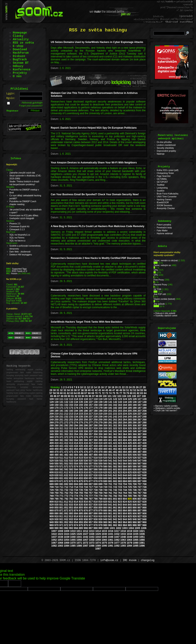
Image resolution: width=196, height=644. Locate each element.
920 (105, 516)
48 (117, 390)
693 (71, 484)
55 (142, 390)
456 (86, 449)
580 (105, 467)
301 (110, 425)
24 (130, 387)
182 (115, 408)
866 (135, 508)
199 (101, 411)
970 (56, 525)
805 (130, 499)
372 (66, 437)
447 (140, 446)
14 (95, 387)
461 (110, 449)
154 (76, 405)
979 (101, 525)
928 (144, 516)
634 (76, 475)
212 (66, 414)
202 (115, 411)
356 (86, 434)
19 (113, 387)
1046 (111, 537)
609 (52, 472)
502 (115, 455)
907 (140, 513)
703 (120, 484)
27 (141, 387)
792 (66, 499)
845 (130, 505)
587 (140, 467)
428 (144, 443)
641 (110, 475)
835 (81, 505)
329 (52, 431)
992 (66, 528)
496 (86, 455)
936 (86, 519)
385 (130, 437)
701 (110, 484)
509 (52, 458)
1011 (79, 531)
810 (56, 502)
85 (52, 396)
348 (144, 431)
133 (71, 402)
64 (75, 393)
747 (140, 490)
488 (144, 452)
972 (66, 525)
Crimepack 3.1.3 (17, 230)
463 (120, 449)
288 (144, 423)
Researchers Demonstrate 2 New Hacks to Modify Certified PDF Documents (96, 258)
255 (81, 420)
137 (91, 402)
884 (125, 511)
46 (110, 390)
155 (81, 405)
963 (120, 522)
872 (66, 511)
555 (81, 464)
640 (105, 475)
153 (71, 405)
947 (140, 519)
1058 (92, 540)
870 (56, 511)
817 (91, 502)
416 (86, 443)
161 (110, 405)
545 (130, 461)
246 (135, 417)
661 (110, 478)
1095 (136, 546)
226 (135, 414)
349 (52, 434)
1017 (117, 531)
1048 (123, 537)
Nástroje (161, 154)
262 (115, 420)
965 (130, 522)
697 (91, 484)
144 (125, 402)
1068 (60, 543)
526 (135, 458)
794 (76, 499)
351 (61, 434)
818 (95, 502)
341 (110, 431)
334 (76, 431)
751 (61, 493)
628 (144, 472)
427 (140, 443)
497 (91, 455)
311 (61, 428)
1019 (129, 531)
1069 (67, 543)
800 (105, 499)
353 (71, 434)
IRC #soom (130, 560)
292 (66, 425)
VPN (156, 270)
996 (86, 528)
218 (95, 414)
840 (105, 505)
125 (130, 399)
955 (81, 522)
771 (61, 496)
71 (100, 393)
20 (116, 387)
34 (68, 390)
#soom (14, 274)
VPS (156, 275)
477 (91, 452)
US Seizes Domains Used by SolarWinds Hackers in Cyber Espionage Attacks (97, 42)
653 (71, 478)
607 (140, 469)
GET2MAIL (162, 179)
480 (105, 452)
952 (66, 522)
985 (130, 525)
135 (81, 402)
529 (52, 461)
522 (115, 458)
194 (76, 411)
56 (145, 390)
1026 (79, 534)
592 (66, 469)
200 (105, 411)
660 (105, 478)
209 (52, 414)
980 (105, 525)
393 (71, 440)
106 (134, 396)
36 (75, 390)
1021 (142, 531)
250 (56, 420)
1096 (142, 546)
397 (91, 440)
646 (135, 475)
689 (52, 484)
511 (61, 458)
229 (52, 417)
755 (81, 493)
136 (86, 402)
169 (52, 408)
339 (101, 431)
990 (56, 528)
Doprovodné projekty (166, 151)
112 (66, 399)
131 (61, 402)
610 (56, 472)
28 (144, 387)
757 (91, 493)
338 (95, 431)
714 (76, 487)
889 (52, 513)
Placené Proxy (160, 285)
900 (105, 513)
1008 (60, 531)
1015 (104, 531)
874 (76, 511)
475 (81, 452)
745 (130, 490)
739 (101, 490)
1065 (136, 540)
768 (144, 493)
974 (76, 525)
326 (135, 428)
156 (86, 405)
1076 (111, 543)
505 (130, 455)
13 (92, 387)
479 (101, 452)
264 (125, 420)
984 (125, 525)
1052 (54, 540)
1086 (79, 546)
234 (76, 417)
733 (71, 490)
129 (52, 402)
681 (110, 481)
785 (130, 496)
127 (140, 399)
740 (105, 490)
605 (130, 469)
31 (58, 390)
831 (61, 505)
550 (56, 464)
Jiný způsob (159, 304)
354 (76, 434)
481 (110, 452)
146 (135, 402)
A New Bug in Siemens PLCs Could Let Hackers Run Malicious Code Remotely (98, 226)
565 (130, 464)
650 (56, 478)
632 (66, 475)
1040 (73, 537)
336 (86, 431)
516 (86, 458)
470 (56, 452)
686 (135, 481)
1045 (104, 537)
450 (56, 449)
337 (91, 431)
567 (140, 464)
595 (81, 469)
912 (66, 516)
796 (86, 499)
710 (56, 487)
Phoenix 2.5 (15, 224)
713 (71, 487)
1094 (129, 546)
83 (142, 393)
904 (125, 513)
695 (81, 484)
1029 (98, 534)
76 (117, 393)
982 (115, 525)
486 (135, 452)
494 (76, 455)
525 (130, 458)
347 (140, 431)
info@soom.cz (109, 560)
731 (61, 490)
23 (127, 387)
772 (66, 496)
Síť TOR (157, 289)
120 (105, 399)
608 (144, 469)
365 (130, 434)
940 (105, 519)
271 (61, 423)
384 (125, 437)
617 (91, 472)
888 (144, 511)
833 (71, 505)
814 (76, 502)
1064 (129, 540)
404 (125, 440)
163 (120, 405)
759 (101, 493)
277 (91, 423)
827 (140, 502)
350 (56, 434)
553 (71, 464)
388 (144, 437)
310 (56, 428)
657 (91, 478)
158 (95, 405)
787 (140, 496)
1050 (136, 537)
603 (120, 469)
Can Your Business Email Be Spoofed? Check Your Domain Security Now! (95, 194)
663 (120, 478)
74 (110, 393)
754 (76, 493)
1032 (117, 534)
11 (85, 387)
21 (120, 387)
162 (115, 405)
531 (61, 461)
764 (125, 493)
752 (66, 493)
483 (120, 452)
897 (91, 513)
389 (52, 440)
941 (110, 519)
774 (76, 496)
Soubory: (10, 221)
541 (110, 461)
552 (66, 464)
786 (135, 496)
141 (110, 402)
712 (66, 487)
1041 (79, 537)
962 (115, 522)
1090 (104, 546)
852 (66, 508)
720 (105, 487)
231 (61, 417)
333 (71, 431)
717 (91, 487)
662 (115, 478)
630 (56, 475)
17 (106, 387)
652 (66, 478)
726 (135, 487)
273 (71, 423)
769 (52, 496)
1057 (86, 540)
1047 (117, 537)
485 (130, 452)
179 (101, 408)
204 (125, 411)
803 (120, 499)
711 (61, 487)
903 (120, 513)
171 (61, 408)
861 (110, 508)
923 (120, 516)
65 (79, 393)
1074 (98, 543)
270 (56, 423)
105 (129, 396)
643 (120, 475)
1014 (98, 531)
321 (110, 428)
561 (110, 464)
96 (90, 396)
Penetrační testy (164, 228)
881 (110, 511)
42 (96, 390)
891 (61, 513)
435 (81, 446)
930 (56, 519)
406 (135, 440)
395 (81, 440)
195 (81, 411)
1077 (117, 543)
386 (135, 437)
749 (52, 493)
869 (52, 511)
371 (61, 437)
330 (56, 431)
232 (66, 417)
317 (91, 428)
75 (114, 393)
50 (124, 390)
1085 (73, 546)
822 (115, 502)
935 (81, 519)
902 (115, 513)
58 (54, 393)
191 (61, 411)
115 (81, 399)
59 (58, 393)
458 (95, 449)
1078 (123, 543)
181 (110, 408)
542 (115, 461)
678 (95, 481)
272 (66, 423)
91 (72, 396)
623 (120, 472)
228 (144, 414)
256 (86, 420)
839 (101, 505)
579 (101, 467)
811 (61, 502)
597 (91, 469)
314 (76, 428)
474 (76, 452)
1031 (111, 534)
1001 (112, 528)
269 (52, 423)
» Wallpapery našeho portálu (167, 408)
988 (144, 525)
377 (91, 437)
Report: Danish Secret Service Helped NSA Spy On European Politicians (94, 128)
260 (105, 420)
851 (61, 508)
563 (120, 464)
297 (91, 425)
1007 (54, 531)
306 (135, 425)
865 (130, 508)
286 (135, 423)
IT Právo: (10, 207)
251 (61, 420)
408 (144, 440)
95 (86, 396)
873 (71, 511)
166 (135, 405)
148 (144, 402)
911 (61, 516)
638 (95, 475)
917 (91, 516)
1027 (86, 534)
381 (110, 437)
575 (81, 467)
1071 (79, 543)
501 (110, 455)
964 (125, 522)
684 (125, 481)
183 (120, 408)
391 (61, 440)
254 (76, 420)
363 (120, 434)
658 (95, 478)
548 (144, 461)
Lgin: (11, 94)
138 (95, 402)
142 (115, 402)
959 (101, 522)
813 (71, 502)
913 (71, 516)
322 (115, 428)
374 (76, 437)
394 (76, 440)
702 (115, 484)
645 (130, 475)
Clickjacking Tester (165, 173)
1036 (142, 534)
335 (81, 431)
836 (86, 505)
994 (76, 528)
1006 (144, 528)
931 (61, 519)
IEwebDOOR (163, 202)
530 (56, 461)
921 (110, 516)
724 (125, 487)
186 (135, 408)
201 (110, 411)
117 (91, 399)
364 (125, 434)
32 (61, 390)
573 (71, 467)
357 (91, 434)
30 (54, 390)
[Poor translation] (15, 584)
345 (130, 431)
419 (101, 443)
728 (144, 487)
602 (115, 469)
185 (130, 408)
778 (95, 496)
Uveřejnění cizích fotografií (22, 218)
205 (130, 411)
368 (144, 434)
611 (61, 472)
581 (110, 467)
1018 (123, 531)
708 (144, 484)
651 (61, 478)
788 (144, 496)
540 (105, 461)
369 (52, 437)
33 (65, 390)
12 (88, 387)
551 (61, 464)
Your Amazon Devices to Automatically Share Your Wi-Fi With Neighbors (94, 163)
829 (52, 505)
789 (52, 499)
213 (71, 414)
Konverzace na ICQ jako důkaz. (24, 215)
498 (95, 455)
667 (140, 478)
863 (120, 508)
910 (56, 516)
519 (101, 458)
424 (125, 443)
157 (91, 405)
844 (125, 505)
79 (128, 393)
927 (140, 516)
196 (86, 411)
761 (110, 493)
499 (101, 455)
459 (101, 449)
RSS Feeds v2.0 (20, 271)
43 (100, 390)
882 (115, 511)
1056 (79, 540)
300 (105, 425)
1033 (123, 534)
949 (52, 522)
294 (76, 425)
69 (93, 393)
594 (76, 469)
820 (105, 502)
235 (81, 417)
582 (115, 467)
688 (144, 481)
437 (91, 446)
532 (66, 461)
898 (95, 513)
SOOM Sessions (164, 205)
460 (105, 449)
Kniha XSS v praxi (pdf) (168, 170)
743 (120, 490)
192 (66, 411)
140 (105, 402)
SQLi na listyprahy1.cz (20, 235)
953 (71, 522)
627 (140, 472)
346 (135, 431)
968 (144, 522)
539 (101, 461)
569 (52, 467)
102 (115, 396)
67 (86, 393)
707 (140, 484)
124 (125, 399)
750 (56, 493)
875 (81, 511)
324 (125, 428)
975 (81, 525)
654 (76, 478)
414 (76, 443)
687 (140, 481)
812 (66, 502)
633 (71, 475)
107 (139, 396)
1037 (54, 537)
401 (110, 440)
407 (140, 440)
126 (135, 399)
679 (101, 481)
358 (95, 434)
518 (95, 458)
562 (115, 464)
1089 (98, 546)
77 (121, 393)
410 (56, 443)
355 (81, 434)
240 (105, 417)
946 (135, 519)
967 (140, 522)
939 (101, 519)
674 (76, 481)
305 (130, 425)
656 (86, 478)
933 (71, 519)
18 (109, 387)
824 (125, 502)
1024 (67, 534)
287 (140, 423)
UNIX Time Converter (167, 197)
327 (140, 428)
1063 (123, 540)
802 (115, 499)
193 (71, 411)
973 (71, 525)
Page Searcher (164, 176)
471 (61, 452)
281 (110, 423)
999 (101, 528)
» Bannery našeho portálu (166, 406)
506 (135, 455)
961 (110, 522)
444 (125, 446)
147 (140, 402)
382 (115, 437)
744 (125, 490)
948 (144, 519)
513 (71, 458)
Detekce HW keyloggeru (21, 255)
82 (138, 393)
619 (101, 472)
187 (140, 408)
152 (66, 405)
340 (105, 431)
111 (61, 399)
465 (130, 449)
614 (76, 472)
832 (66, 505)
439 (101, 446)
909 (52, 516)
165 (130, 405)
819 (101, 502)
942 (115, 519)
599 (101, 469)
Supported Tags (19, 269)
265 (130, 420)
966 (135, 522)
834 (76, 505)
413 (71, 443)
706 (135, 484)
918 (95, 516)
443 (120, 446)
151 (61, 405)
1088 (92, 546)
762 (115, 493)
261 (110, 420)
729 (52, 490)
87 (59, 396)
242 (115, 417)
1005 (137, 528)
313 (71, 428)
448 (144, 446)
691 (61, 484)
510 (56, 458)
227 (140, 414)
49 (121, 390)
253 (71, 420)
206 (135, 411)
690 (56, 484)
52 (131, 390)
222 (115, 414)
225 (130, 414)
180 (105, 408)
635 (81, 475)
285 (130, 423)
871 (61, 511)
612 (66, 472)
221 (110, 414)
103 (119, 396)
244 (125, 417)
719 (101, 487)
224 (125, 414)
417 (91, 443)
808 (144, 499)
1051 (142, 537)
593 (71, 469)
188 (144, 408)
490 (56, 455)
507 (140, 455)
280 (105, 423)
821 (110, 502)
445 (130, 446)
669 (52, 481)
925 (130, 516)
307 (140, 425)
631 (61, 475)
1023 (60, 534)
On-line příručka (164, 142)
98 (97, 396)
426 (135, 443)
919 (101, 516)
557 (91, 464)
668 (144, 478)
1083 (60, 546)
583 (120, 467)
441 (110, 446)
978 (95, 525)
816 (86, 502)
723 (120, 487)
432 (66, 446)
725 (130, 487)
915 (81, 516)
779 (101, 496)
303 (120, 425)
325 (130, 428)
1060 (104, 540)
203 (120, 411)
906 (135, 513)
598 (95, 469)
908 (144, 513)
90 (69, 396)
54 (138, 390)
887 (140, 511)
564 (125, 464)
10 (81, 387)
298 (95, 425)
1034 (129, 534)
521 (110, 458)
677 (91, 481)
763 (120, 493)
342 (115, 431)
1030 (104, 534)
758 (95, 493)
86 (55, 396)
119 (101, 399)
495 (81, 455)
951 (61, 522)
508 (144, 455)
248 (144, 417)
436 (86, 446)
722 (115, 487)
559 (101, 464)
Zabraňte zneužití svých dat (22, 173)
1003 (125, 528)
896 (86, 513)
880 (105, 511)
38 (82, 390)
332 (66, 431)
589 (52, 469)
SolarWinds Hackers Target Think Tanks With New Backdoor (87, 322)
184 (125, 408)
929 (52, 519)
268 (144, 420)
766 (135, 493)
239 (101, 417)
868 (144, 508)
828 (144, 502)
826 (135, 502)
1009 (67, 531)
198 (95, 411)
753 (71, 493)
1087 (86, 546)
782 (115, 496)
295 (81, 425)
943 (120, 519)
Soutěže (161, 191)
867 (140, 508)
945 (130, 519)
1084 (67, 546)
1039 (67, 537)
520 (105, 458)
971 (61, 525)
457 (91, 449)
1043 (92, 537)
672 (66, 481)
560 (105, 464)
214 (76, 414)
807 (140, 499)
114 (76, 399)
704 (125, 484)
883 (120, 511)
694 (76, 484)
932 (66, 519)
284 (125, 423)
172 (66, 408)
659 (101, 478)
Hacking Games (164, 200)
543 (120, 461)
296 (86, 425)
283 (120, 423)
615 (81, 472)
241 (110, 417)
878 (95, 511)
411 (61, 443)
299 (101, 425)
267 (140, 420)
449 (52, 449)
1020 (136, 531)
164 (125, 405)
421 (110, 443)
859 (101, 508)
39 (86, 390)
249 (52, 420)
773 (71, 496)
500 (105, 455)
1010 (73, 531)
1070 (73, 543)
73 (107, 393)
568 (144, 464)
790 (56, 499)
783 (120, 496)
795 (81, 499)
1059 (98, 540)
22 (123, 387)
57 (51, 393)
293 (71, 425)
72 (103, 393)
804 (125, 499)
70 (96, 393)
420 (105, 443)
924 (125, 516)
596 (86, 469)
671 (61, 481)
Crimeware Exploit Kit (19, 227)
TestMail (161, 185)
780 (105, 496)
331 (61, 431)
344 (125, 431)
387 (140, 437)
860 (105, 508)
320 (105, 428)
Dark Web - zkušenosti (20, 252)
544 (125, 461)
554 (76, 464)
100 (105, 396)
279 (101, 423)
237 (91, 417)
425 (130, 443)
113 (71, 399)
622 (115, 472)
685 (130, 481)
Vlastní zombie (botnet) (164, 299)
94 (83, 396)
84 (145, 393)
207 (140, 411)
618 (95, 472)
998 (95, 528)
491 (61, 455)
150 (56, 405)
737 (91, 490)
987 (140, 525)
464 (125, 449)
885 (130, 511)
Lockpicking (162, 188)
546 (135, 461)
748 (144, 490)
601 (110, 469)
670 (56, 481)
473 (71, 452)
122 (115, 399)
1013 (92, 531)
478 (95, 452)
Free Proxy (159, 280)
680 (105, 481)
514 (76, 458)
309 (52, 428)
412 (66, 443)
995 (81, 528)
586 (135, 467)
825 (130, 502)
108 (144, 396)
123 (120, 399)
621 (110, 472)
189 (52, 411)
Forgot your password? (31, 106)
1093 (123, 546)
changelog (148, 560)
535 (81, 461)
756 (86, 493)
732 (66, 490)
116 (86, 399)
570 (56, 467)
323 (120, 428)
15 (99, 387)
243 (120, 417)
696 (86, 484)
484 (125, 452)
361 (110, 434)
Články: (10, 170)
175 (81, 408)
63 (72, 393)
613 (71, 472)
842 (115, 505)
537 (91, 461)
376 (86, 437)
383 (120, 437)
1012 (86, 531)
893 (71, 513)
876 (86, 511)
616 (86, 472)
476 (86, 452)
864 (125, 508)
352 (66, 434)
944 (125, 519)
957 (91, 522)
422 (115, 443)
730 (56, 490)
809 (52, 502)
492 (66, 455)
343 (120, 431)
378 (95, 437)
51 (128, 390)
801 (110, 499)
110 (56, 399)
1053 (60, 540)
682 (115, 481)
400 (105, 440)
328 (144, 428)
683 (120, 481)
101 (109, 396)
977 (91, 525)
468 (144, 449)
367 (140, 434)
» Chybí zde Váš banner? (165, 411)
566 (135, 464)
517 (91, 458)
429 (52, 446)
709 (52, 487)
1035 (136, 534)
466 (135, 449)
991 (61, 528)
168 (144, 405)
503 (120, 455)
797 (91, 499)
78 (124, 393)
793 (71, 499)
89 (66, 396)
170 (56, 408)
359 (101, 434)
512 (66, 458)
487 (140, 452)
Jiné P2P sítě (160, 294)
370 (56, 437)
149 (52, 405)
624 (125, 472)
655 (81, 478)
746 (135, 490)
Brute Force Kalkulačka (167, 194)
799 (101, 499)
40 (89, 390)
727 (140, 487)
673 (71, 481)
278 (95, 423)
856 (86, 508)
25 (134, 387)
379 (101, 437)
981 (110, 525)
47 (114, 390)
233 (71, 417)
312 (66, 428)
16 (102, 387)
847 (140, 505)
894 (76, 513)
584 (125, 467)
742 (115, 490)
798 (95, 499)
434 (76, 446)
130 (56, 402)
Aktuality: (11, 187)
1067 (54, 543)
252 (66, 420)
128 (144, 399)
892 (66, 513)
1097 (98, 549)
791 (61, 499)
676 (86, 481)
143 (120, 402)
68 (89, 393)
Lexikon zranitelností (166, 145)
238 (95, 417)
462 (115, 449)
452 (66, 449)
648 (144, 475)
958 (95, 522)
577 (91, 467)
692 (66, 484)
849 (52, 508)
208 (144, 411)
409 (52, 443)
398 (95, 440)
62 (68, 393)
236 (86, 417)
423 (120, 443)
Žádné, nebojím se (162, 265)
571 (61, 467)
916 (86, 516)
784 (125, 496)
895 (81, 513)
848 (144, 505)
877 (91, 511)
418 (95, 443)
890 (56, 513)
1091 (111, 546)
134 (76, 402)
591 (61, 469)
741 (110, 490)
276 (86, 423)
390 (56, 440)
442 (115, 446)
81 (135, 393)
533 (71, 461)
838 (95, 505)
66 (82, 393)
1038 (60, 537)
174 (76, 408)
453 (71, 449)
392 (66, 440)
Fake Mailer (162, 231)
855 (81, 508)
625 (130, 472)
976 (86, 525)
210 (56, 414)
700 (105, 484)
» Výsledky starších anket (165, 316)
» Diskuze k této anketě (164, 313)
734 (76, 490)
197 (91, 411)
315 (81, 428)
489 (52, 455)
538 (95, 461)
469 (52, 452)
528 (144, 458)
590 (56, 469)
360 (105, 434)
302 (115, 425)
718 (95, 487)
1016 (111, 531)
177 (91, 408)
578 (95, 467)
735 (81, 490)
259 (101, 420)
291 (61, 425)
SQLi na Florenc (17, 238)
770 (56, 496)
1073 (92, 543)
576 (86, 467)
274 (76, 423)
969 (52, 525)
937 (91, 519)
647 (140, 475)
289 (52, 425)
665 (130, 478)
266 (135, 420)
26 (137, 387)
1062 (117, 540)
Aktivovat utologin (32, 103)
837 (91, 505)
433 (71, 446)
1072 (86, 543)
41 (93, 390)
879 (101, 511)
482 (115, 452)
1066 (142, 540)
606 (135, 469)
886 (135, 511)
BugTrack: (11, 232)
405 (130, 440)
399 (101, 440)
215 (81, 414)
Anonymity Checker (166, 208)
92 (76, 396)
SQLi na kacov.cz (17, 241)
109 (52, 399)
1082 (54, 546)
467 (140, 449)
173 (71, 408)
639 (101, 475)
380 (105, 437)
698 (95, 484)
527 (140, 458)
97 (94, 396)
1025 (73, 534)
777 (91, 496)
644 (125, 475)
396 (86, 440)
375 (81, 437)
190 (56, 411)
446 (135, 446)
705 (130, 484)
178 (95, 408)
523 (120, 458)
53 (135, 390)
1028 (92, 534)
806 (135, 499)
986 (135, 525)
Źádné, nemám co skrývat (166, 261)
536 (86, 461)
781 (110, 496)
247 (140, 417)
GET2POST (162, 182)
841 (110, 505)
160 (105, 405)
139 (101, 402)
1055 (73, 540)
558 (95, 464)
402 (115, 440)
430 (56, 446)
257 (91, 420)
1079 (129, 543)
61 (65, 393)
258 (95, 420)
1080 (136, 543)
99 (100, 396)
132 (66, 402)
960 (105, 522)
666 (135, 478)
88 (62, 396)
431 (61, 446)
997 (91, 528)
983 (120, 525)
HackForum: (12, 243)
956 (86, 522)
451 (61, 449)
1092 (117, 546)
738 (95, 490)
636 (86, 475)
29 (51, 390)
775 (81, 496)
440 (105, 446)
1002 (119, 528)
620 (105, 472)
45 (107, 390)
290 (56, 425)
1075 (104, 543)
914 (76, 516)
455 (81, 449)
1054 (67, 540)
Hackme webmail (165, 233)
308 (144, 425)
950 (56, 522)
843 (120, 505)
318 (95, 428)
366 (135, 434)
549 (52, 464)
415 (81, 443)
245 (130, 417)
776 (86, 496)
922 (115, 516)
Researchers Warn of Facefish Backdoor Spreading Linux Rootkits (90, 290)
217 (91, 414)
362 (115, 434)
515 (81, 458)
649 (52, 478)
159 (101, 405)
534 (76, 461)
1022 (54, 534)
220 (105, 414)
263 (120, 420)
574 (76, 467)
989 (52, 528)
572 (66, 467)
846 (135, 505)
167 (140, 405)
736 (86, 490)
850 (56, 508)
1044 (98, 537)
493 (71, 455)
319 (101, 428)
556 (86, 464)
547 (140, 461)
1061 (111, 540)
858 (95, 508)
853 (71, 508)
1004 (131, 528)
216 (86, 414)
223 (120, 414)
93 (80, 396)
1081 (142, 543)
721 (110, 487)
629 (52, 475)
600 (105, 469)
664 (125, 478)
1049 (129, 537)
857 (91, 508)
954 (76, 522)
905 (130, 513)
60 (61, 393)
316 (86, 428)
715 (81, 487)
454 (76, 449)
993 (71, 528)
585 (130, 467)
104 (124, 396)
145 (130, 402)
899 (101, 513)
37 (79, 390)
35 (72, 390)
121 (110, 399)
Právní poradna (164, 225)
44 (103, 390)
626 (135, 472)
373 (71, 437)
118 (95, 399)
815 (81, 502)
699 (101, 484)
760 (105, 493)
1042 (86, 537)
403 (120, 440)
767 (140, 493)
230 (56, 417)
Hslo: (11, 98)
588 (144, 467)
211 (61, 414)
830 (56, 505)
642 (115, 475)
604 (125, 469)
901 (110, 513)
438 (95, 446)
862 (115, 508)
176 (86, 408)
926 (135, 516)
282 (115, 423)
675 (81, 481)
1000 (106, 528)
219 (101, 414)
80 (131, 393)
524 (125, 458)
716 (86, 487)
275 (81, 423)
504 (125, 455)
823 (120, 502)
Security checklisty (165, 148)
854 (76, 508)
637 (91, 475)
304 (125, 425)
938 (95, 519)
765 (130, 493)
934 (76, 519)
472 (66, 452)
